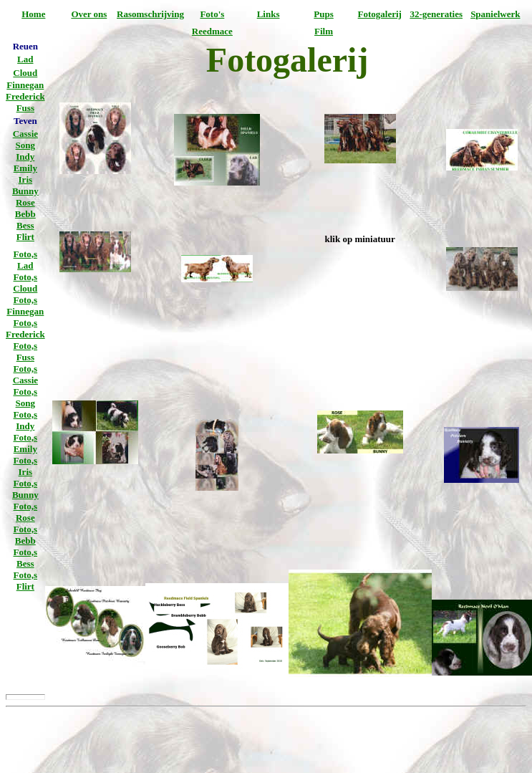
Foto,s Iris (26, 466)
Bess (25, 225)
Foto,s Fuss (26, 351)
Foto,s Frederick (25, 328)
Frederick (25, 96)
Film (324, 31)
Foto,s (26, 254)
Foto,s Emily (26, 443)
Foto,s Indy (26, 420)
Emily (25, 168)
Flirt (25, 237)
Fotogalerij (380, 14)
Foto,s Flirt (26, 581)
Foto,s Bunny (25, 489)
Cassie (25, 134)
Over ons (89, 14)
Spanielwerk (495, 14)
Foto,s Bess (26, 558)
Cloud (25, 73)
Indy (25, 157)
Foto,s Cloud (25, 283)
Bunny (25, 191)
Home (33, 14)
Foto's (212, 14)
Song (25, 145)
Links (269, 14)
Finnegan (25, 85)
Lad (25, 59)
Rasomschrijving (150, 14)
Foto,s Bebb (26, 535)
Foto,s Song (26, 397)
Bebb (25, 214)
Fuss (25, 108)
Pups (323, 14)
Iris (26, 179)
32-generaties (436, 14)
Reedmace (212, 31)
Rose (25, 202)
